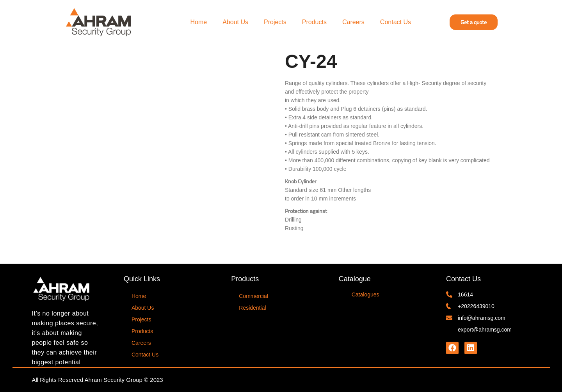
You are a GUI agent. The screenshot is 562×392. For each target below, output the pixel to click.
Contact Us (396, 22)
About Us (235, 22)
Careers (353, 22)
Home (199, 22)
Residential (252, 308)
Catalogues (365, 294)
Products (314, 22)
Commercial (253, 296)
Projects (275, 22)
